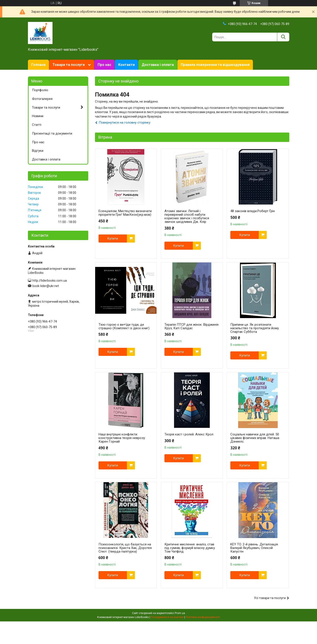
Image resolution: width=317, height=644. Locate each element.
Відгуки (38, 151)
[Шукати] (283, 37)
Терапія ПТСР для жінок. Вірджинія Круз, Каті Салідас (191, 326)
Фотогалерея (42, 99)
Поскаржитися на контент (167, 617)
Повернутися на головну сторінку (125, 122)
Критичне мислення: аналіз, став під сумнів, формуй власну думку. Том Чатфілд (190, 548)
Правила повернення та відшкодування (215, 65)
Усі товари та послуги (270, 598)
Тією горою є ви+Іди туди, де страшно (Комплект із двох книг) (124, 326)
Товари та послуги (69, 65)
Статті (37, 125)
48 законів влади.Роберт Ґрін (253, 211)
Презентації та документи (52, 133)
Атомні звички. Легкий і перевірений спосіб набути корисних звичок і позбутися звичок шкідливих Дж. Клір (187, 216)
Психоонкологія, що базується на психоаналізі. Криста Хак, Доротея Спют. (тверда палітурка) (125, 548)
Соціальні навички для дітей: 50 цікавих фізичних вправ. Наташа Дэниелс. (255, 438)
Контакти (126, 65)
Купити (113, 239)
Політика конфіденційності (203, 617)
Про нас (104, 65)
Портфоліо (40, 90)
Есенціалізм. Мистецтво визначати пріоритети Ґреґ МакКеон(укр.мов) (125, 213)
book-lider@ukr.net (46, 286)
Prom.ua (180, 613)
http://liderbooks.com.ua (50, 281)
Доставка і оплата (158, 65)
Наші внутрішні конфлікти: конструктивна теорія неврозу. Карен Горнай (122, 438)
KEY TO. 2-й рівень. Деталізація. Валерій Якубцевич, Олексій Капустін (254, 548)
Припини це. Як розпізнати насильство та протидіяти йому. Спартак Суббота (255, 328)
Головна (38, 65)
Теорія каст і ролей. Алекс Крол (189, 434)
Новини (38, 116)
